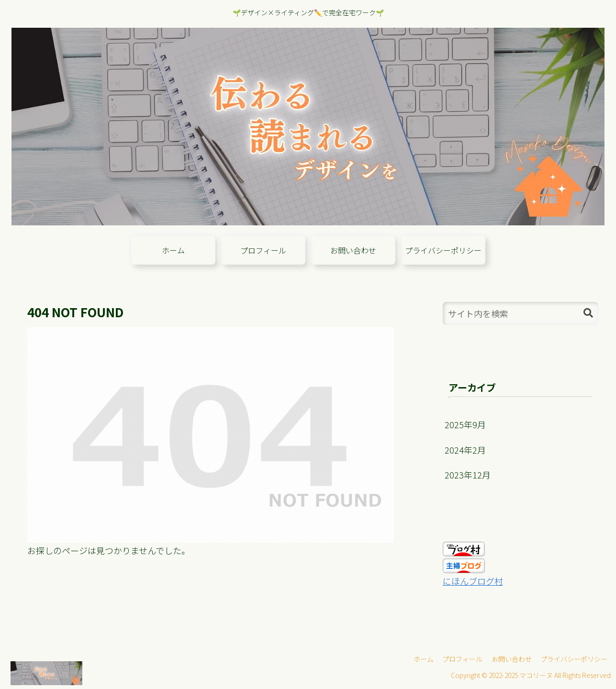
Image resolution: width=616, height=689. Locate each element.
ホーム (419, 659)
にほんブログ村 (473, 581)
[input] (521, 313)
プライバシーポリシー (573, 659)
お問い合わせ (510, 659)
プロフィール (459, 659)
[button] (588, 313)
